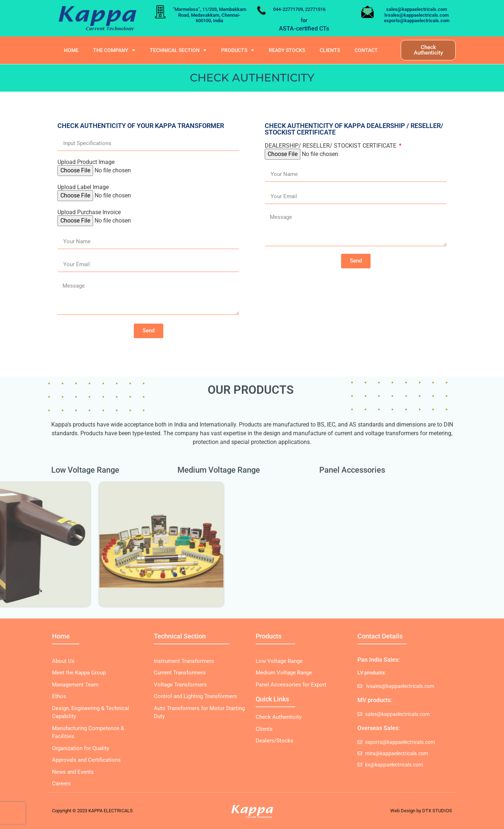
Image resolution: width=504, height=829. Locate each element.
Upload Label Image (83, 187)
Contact (366, 50)
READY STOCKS (287, 50)
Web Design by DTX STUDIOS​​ (421, 811)
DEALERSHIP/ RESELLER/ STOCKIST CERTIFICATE (331, 146)
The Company (114, 50)
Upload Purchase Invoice (89, 212)
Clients (330, 50)
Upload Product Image (86, 162)
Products (238, 50)
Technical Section (178, 50)
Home (71, 50)
